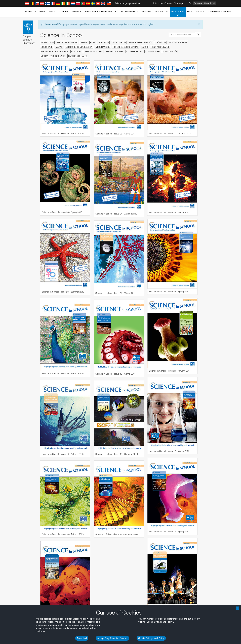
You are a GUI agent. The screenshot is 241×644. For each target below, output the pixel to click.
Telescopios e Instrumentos (101, 12)
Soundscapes (153, 51)
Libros (84, 42)
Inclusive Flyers (178, 42)
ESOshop (77, 12)
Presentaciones (114, 51)
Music (145, 47)
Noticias (64, 12)
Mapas (59, 47)
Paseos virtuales (78, 56)
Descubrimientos (129, 12)
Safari (37, 461)
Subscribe (158, 3)
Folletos (104, 42)
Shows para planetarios (55, 51)
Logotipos (47, 47)
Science (198, 3)
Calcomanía (170, 51)
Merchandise (103, 47)
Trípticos (161, 42)
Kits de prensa (134, 51)
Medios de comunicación (79, 47)
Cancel (51, 510)
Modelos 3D (47, 42)
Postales (76, 51)
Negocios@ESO (195, 12)
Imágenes (40, 12)
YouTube (31, 390)
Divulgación (161, 12)
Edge (37, 455)
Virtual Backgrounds (53, 56)
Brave (37, 448)
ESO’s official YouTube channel (103, 390)
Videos (52, 12)
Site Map (178, 3)
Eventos (147, 12)
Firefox (37, 458)
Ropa (93, 42)
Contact (168, 3)
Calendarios (119, 42)
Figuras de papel (160, 47)
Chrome (38, 452)
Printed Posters (94, 51)
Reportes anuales (67, 42)
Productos (178, 14)
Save (35, 510)
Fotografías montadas (126, 47)
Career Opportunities (219, 12)
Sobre (28, 12)
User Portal (210, 3)
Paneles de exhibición (141, 42)
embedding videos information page (54, 396)
